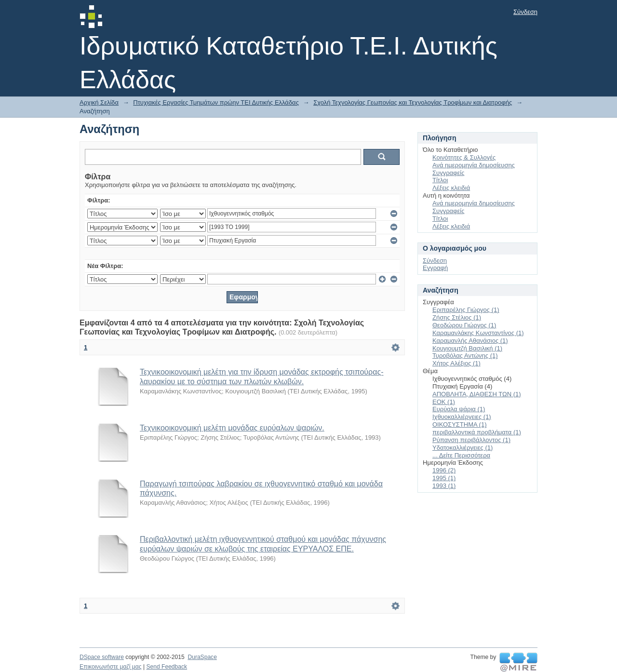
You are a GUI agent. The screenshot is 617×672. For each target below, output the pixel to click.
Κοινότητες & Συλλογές (464, 157)
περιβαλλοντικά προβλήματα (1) (477, 432)
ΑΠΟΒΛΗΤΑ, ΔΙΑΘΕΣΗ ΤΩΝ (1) (477, 394)
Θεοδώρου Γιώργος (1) (464, 325)
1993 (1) (444, 486)
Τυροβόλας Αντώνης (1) (465, 356)
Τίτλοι (440, 180)
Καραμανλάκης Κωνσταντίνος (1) (478, 333)
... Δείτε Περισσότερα (461, 455)
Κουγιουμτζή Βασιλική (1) (467, 348)
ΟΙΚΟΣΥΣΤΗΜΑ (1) (459, 424)
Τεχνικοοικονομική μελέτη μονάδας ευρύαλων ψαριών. (232, 428)
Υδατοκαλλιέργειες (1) (463, 448)
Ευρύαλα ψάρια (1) (459, 409)
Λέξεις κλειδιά (451, 188)
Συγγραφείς (448, 173)
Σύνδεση (525, 12)
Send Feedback (167, 667)
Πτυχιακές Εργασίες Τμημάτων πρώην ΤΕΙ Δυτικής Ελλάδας (216, 102)
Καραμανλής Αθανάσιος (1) (470, 341)
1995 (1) (444, 478)
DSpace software (102, 657)
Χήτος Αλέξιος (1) (456, 363)
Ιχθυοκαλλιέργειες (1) (462, 417)
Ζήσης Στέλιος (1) (457, 317)
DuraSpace (202, 657)
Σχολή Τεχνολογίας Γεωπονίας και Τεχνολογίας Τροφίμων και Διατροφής (413, 102)
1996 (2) (444, 470)
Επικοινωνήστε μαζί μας (111, 667)
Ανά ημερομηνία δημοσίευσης (474, 165)
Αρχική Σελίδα (99, 102)
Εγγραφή (435, 268)
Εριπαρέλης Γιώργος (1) (466, 310)
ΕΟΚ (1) (444, 402)
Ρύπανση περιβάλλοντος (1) (471, 440)
